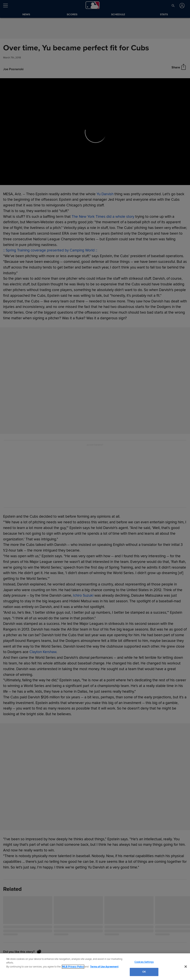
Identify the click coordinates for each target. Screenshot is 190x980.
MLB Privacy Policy (73, 967)
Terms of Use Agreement (104, 967)
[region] (95, 967)
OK (144, 972)
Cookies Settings (144, 962)
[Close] (186, 966)
